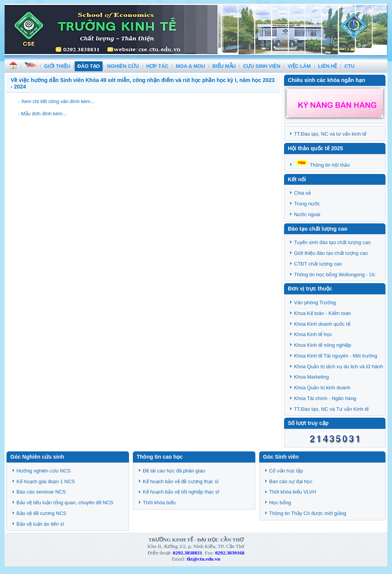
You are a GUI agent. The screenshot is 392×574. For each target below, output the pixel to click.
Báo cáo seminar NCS (41, 492)
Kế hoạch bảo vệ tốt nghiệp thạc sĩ (181, 492)
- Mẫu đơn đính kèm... (42, 114)
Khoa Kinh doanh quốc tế (322, 324)
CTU (349, 66)
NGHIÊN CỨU (123, 66)
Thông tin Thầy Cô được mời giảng (308, 513)
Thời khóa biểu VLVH (292, 492)
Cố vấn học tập (286, 471)
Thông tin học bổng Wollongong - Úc (335, 275)
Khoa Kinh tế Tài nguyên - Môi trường (336, 356)
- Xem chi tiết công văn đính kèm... (56, 101)
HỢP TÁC (157, 66)
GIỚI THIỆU (57, 66)
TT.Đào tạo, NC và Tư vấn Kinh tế (331, 409)
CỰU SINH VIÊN (262, 66)
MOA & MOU (190, 66)
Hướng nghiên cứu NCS (43, 471)
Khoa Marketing (311, 377)
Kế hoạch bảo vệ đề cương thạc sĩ (181, 481)
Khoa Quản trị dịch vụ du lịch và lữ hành (338, 367)
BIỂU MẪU (224, 66)
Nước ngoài (307, 214)
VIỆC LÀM (299, 66)
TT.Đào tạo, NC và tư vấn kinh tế (330, 134)
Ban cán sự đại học (291, 481)
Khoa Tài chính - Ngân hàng (325, 398)
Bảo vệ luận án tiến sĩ (40, 524)
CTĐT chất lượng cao (318, 264)
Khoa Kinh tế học (313, 334)
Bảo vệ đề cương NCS (42, 513)
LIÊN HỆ (328, 66)
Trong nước (307, 204)
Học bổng (280, 503)
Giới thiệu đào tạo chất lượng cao (331, 253)
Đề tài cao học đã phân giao (174, 471)
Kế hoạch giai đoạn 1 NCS (46, 481)
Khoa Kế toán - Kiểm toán (322, 313)
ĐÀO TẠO (89, 66)
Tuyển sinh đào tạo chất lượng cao (332, 242)
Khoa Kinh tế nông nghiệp (323, 345)
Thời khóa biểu (159, 503)
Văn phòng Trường (315, 303)
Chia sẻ (302, 193)
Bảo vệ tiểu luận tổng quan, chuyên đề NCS (65, 503)
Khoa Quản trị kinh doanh (322, 388)
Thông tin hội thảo (322, 165)
